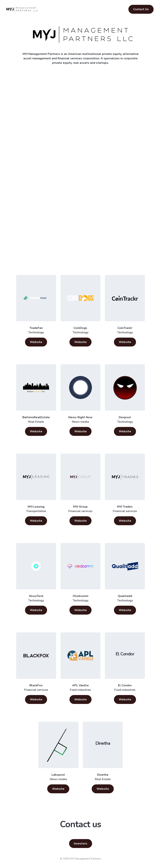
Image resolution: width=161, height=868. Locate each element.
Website (36, 342)
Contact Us (141, 9)
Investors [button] (81, 844)
